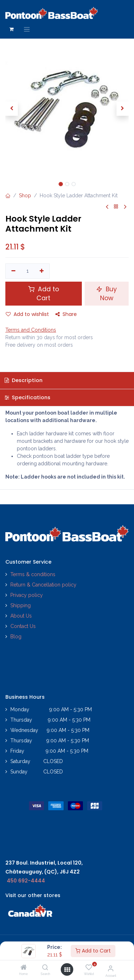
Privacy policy (27, 595)
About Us (21, 616)
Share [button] (66, 314)
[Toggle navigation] (27, 29)
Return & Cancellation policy (43, 585)
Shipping (21, 605)
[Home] (24, 968)
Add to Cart (93, 951)
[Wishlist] (89, 967)
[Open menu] (67, 970)
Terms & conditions (33, 574)
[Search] (45, 968)
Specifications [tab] (28, 397)
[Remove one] (13, 271)
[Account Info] (111, 968)
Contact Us (23, 626)
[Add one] (42, 271)
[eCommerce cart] (11, 29)
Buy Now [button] (106, 294)
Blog (16, 637)
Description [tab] (24, 380)
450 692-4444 (26, 881)
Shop (25, 195)
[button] (12, 109)
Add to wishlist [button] (27, 314)
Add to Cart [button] (44, 294)
